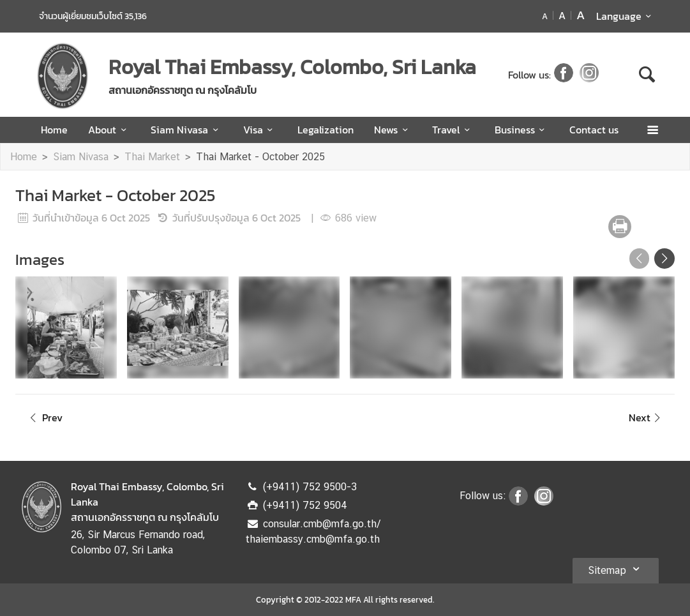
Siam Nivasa (186, 130)
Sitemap (616, 569)
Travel (453, 130)
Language (626, 16)
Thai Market (152, 157)
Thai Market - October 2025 (260, 157)
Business (522, 130)
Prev (44, 417)
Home (54, 130)
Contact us (594, 130)
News (393, 130)
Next (647, 417)
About (109, 130)
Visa (260, 130)
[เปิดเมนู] (652, 130)
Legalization (326, 130)
